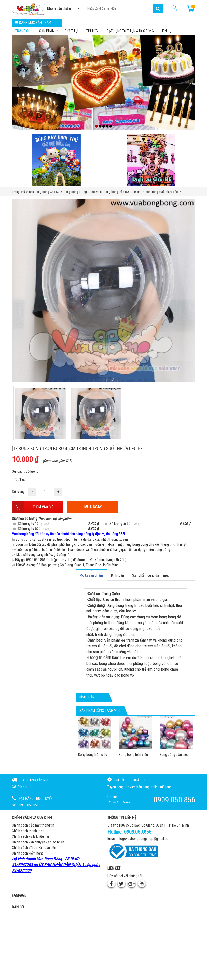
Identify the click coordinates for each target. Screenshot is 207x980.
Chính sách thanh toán (28, 834)
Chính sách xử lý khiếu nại (30, 839)
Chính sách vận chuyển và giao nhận (38, 845)
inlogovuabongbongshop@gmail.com (144, 841)
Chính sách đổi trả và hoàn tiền (34, 850)
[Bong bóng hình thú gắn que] (57, 163)
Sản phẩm (49, 33)
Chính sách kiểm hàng (28, 856)
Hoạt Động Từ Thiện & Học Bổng (129, 33)
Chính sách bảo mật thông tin (33, 828)
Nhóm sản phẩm (62, 9)
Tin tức (92, 33)
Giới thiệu (72, 33)
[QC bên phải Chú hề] (151, 163)
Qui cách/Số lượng (25, 474)
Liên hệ (166, 33)
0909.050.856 (138, 835)
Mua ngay (93, 510)
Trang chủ (24, 33)
